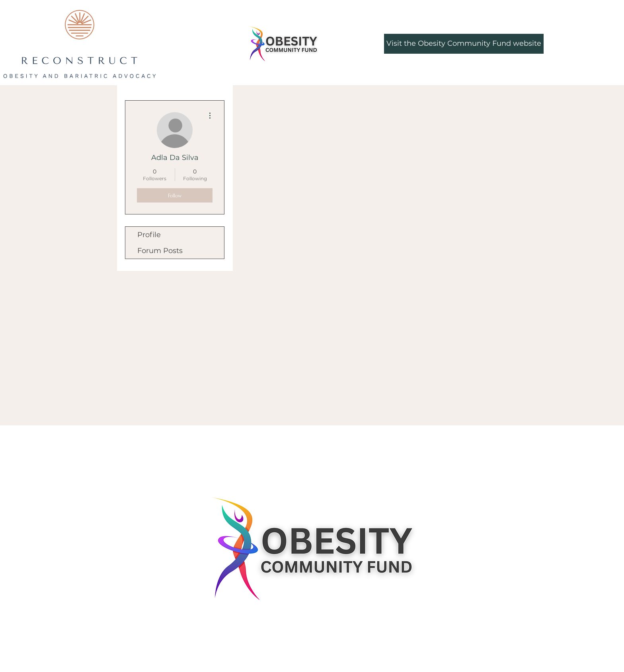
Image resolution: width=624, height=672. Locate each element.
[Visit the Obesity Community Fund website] (464, 44)
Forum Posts (160, 251)
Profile (149, 235)
